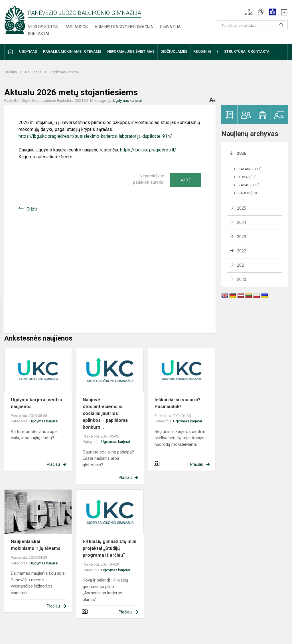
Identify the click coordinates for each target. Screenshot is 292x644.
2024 (242, 222)
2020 (242, 280)
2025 (242, 208)
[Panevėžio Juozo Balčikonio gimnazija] (15, 20)
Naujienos (34, 72)
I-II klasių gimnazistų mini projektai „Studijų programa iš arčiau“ (109, 548)
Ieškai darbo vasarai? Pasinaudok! (178, 403)
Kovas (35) (248, 177)
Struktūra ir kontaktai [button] (247, 51)
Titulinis (11, 72)
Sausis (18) (248, 193)
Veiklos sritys (43, 27)
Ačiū (186, 180)
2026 (242, 153)
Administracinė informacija (124, 27)
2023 (242, 237)
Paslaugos (76, 27)
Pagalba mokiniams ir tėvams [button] (72, 51)
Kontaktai (38, 34)
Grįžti (32, 209)
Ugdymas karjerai (64, 72)
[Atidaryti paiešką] (281, 25)
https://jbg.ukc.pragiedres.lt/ (148, 150)
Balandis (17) (250, 169)
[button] (249, 12)
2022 (242, 251)
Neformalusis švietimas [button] (131, 51)
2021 (242, 265)
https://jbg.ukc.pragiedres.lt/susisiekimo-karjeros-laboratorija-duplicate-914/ (95, 136)
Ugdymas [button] (28, 51)
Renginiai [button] (202, 51)
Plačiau (53, 464)
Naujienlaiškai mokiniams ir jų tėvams (36, 545)
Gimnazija (170, 27)
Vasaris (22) (249, 185)
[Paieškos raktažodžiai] (253, 25)
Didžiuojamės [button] (174, 51)
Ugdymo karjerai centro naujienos (36, 403)
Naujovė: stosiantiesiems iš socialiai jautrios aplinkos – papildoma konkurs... (105, 413)
